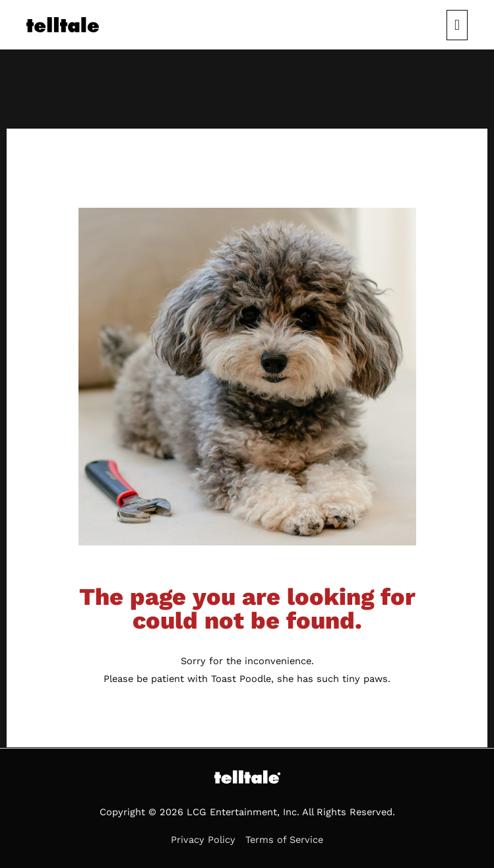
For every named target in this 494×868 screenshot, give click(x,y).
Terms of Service (284, 840)
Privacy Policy (203, 840)
